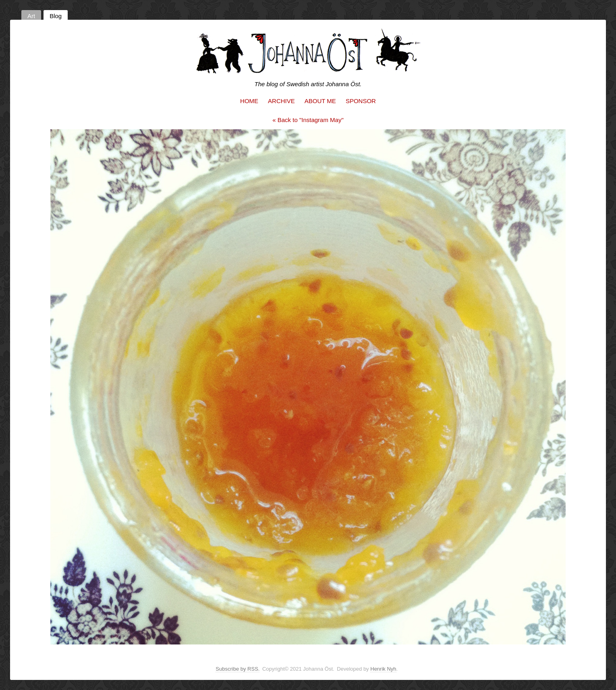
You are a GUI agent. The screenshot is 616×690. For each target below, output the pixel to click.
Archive (281, 101)
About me (320, 101)
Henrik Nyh (383, 669)
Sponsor (361, 101)
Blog (56, 16)
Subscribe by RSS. (237, 669)
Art (31, 16)
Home (249, 101)
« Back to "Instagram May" (308, 120)
